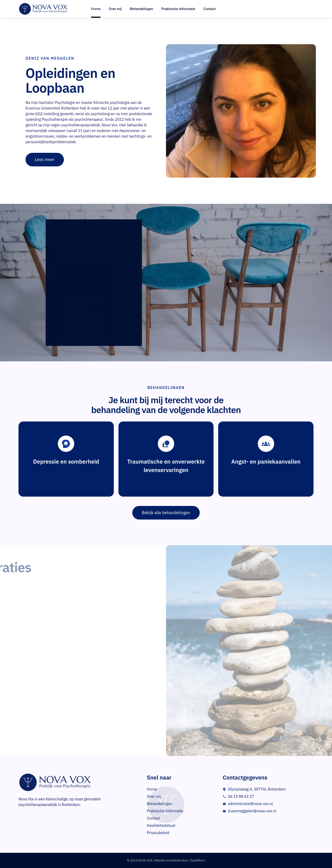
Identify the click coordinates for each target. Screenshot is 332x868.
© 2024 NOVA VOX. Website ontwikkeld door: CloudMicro (166, 860)
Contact (209, 9)
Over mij (115, 9)
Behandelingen (142, 9)
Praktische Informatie (178, 9)
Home (96, 9)
